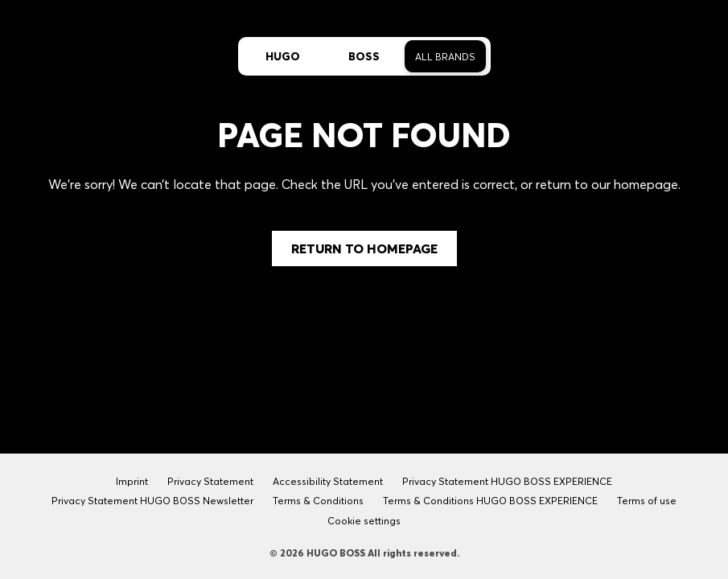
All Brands (445, 57)
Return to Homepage (364, 248)
